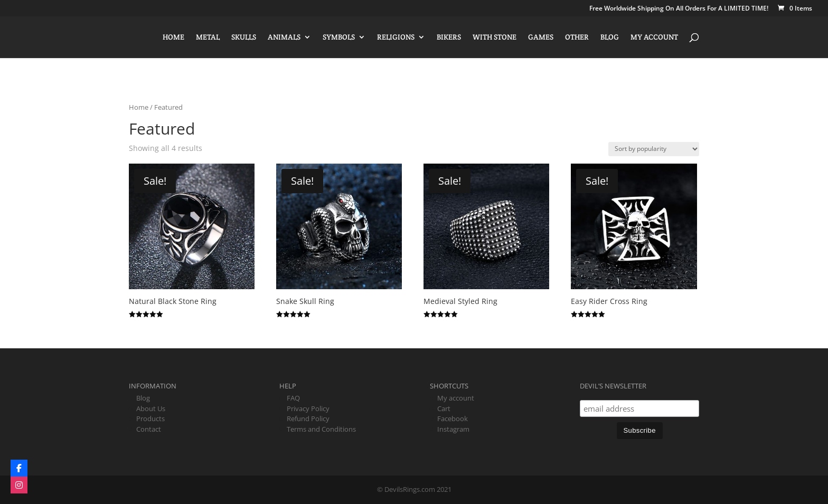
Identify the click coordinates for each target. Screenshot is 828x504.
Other (577, 37)
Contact (149, 429)
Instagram (453, 429)
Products (150, 419)
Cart (444, 408)
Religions (396, 37)
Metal (208, 37)
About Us (151, 408)
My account (654, 37)
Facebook (453, 419)
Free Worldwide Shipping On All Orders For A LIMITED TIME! (679, 9)
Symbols (339, 37)
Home (173, 37)
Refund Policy (308, 419)
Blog (610, 37)
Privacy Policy (308, 408)
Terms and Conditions (321, 429)
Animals (284, 37)
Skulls (244, 37)
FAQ (293, 398)
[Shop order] (654, 149)
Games (541, 37)
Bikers (449, 37)
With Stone (495, 37)
